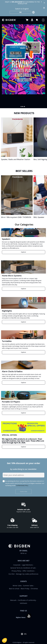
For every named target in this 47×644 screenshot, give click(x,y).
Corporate (17, 565)
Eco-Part (12, 574)
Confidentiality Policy (22, 485)
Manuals (13, 600)
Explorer (24, 252)
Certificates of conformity (27, 600)
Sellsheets (23, 603)
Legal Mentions (27, 565)
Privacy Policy (16, 571)
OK (20, 12)
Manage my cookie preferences (27, 574)
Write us (23, 553)
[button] (21, 107)
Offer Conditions (28, 571)
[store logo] (9, 20)
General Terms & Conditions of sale (23, 568)
